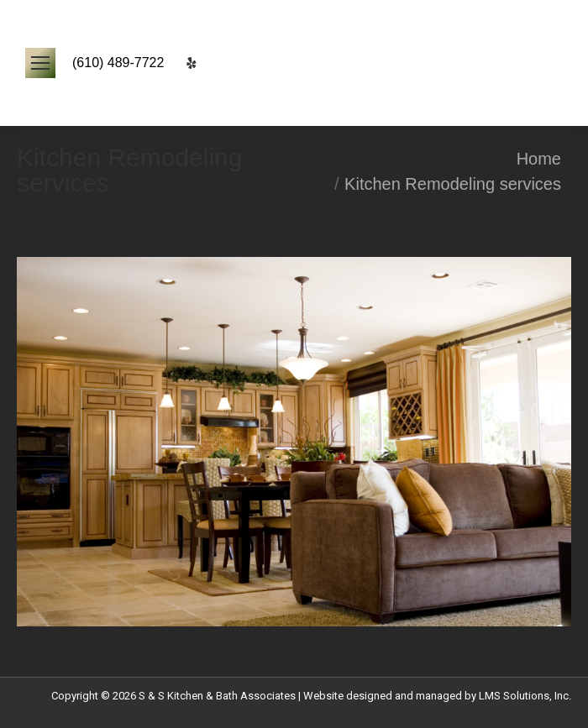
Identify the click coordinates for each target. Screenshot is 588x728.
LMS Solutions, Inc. (525, 696)
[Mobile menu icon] (40, 63)
